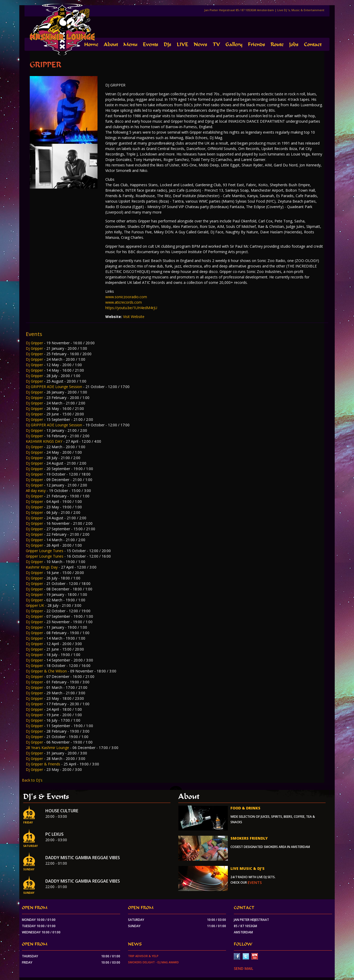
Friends (257, 44)
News (200, 44)
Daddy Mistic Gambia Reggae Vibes (83, 858)
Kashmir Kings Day (42, 567)
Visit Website (134, 317)
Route (277, 44)
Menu (130, 44)
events (255, 882)
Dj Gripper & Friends (44, 764)
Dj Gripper (35, 343)
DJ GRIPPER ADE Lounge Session (54, 387)
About (111, 44)
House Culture (62, 811)
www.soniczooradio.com (126, 297)
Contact (313, 44)
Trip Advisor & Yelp (143, 956)
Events (151, 44)
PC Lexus (54, 834)
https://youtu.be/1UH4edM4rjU (131, 308)
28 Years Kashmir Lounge (48, 748)
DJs (167, 44)
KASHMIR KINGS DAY (45, 441)
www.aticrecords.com (124, 302)
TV (216, 44)
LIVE (182, 44)
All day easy (36, 491)
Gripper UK (35, 605)
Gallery (234, 44)
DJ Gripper (35, 709)
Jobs (294, 44)
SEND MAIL (243, 968)
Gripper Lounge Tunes (45, 551)
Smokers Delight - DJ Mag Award (153, 962)
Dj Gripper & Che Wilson (47, 671)
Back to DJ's (32, 780)
